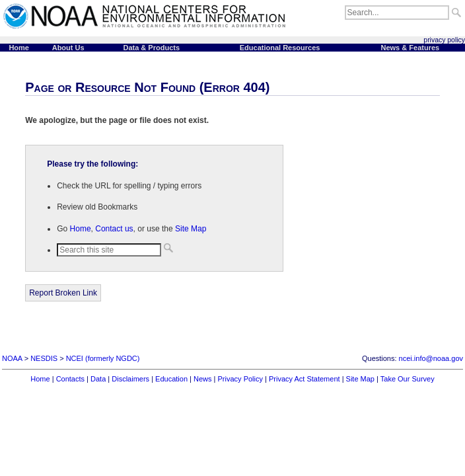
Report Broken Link (63, 293)
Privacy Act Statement (304, 379)
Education (171, 379)
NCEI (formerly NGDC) (103, 358)
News (203, 379)
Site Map (191, 229)
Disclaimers (130, 379)
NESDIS (44, 358)
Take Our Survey (408, 379)
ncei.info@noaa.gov (431, 358)
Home (81, 229)
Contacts (70, 379)
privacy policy (444, 40)
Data (98, 379)
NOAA (12, 358)
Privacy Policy (240, 379)
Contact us (114, 229)
